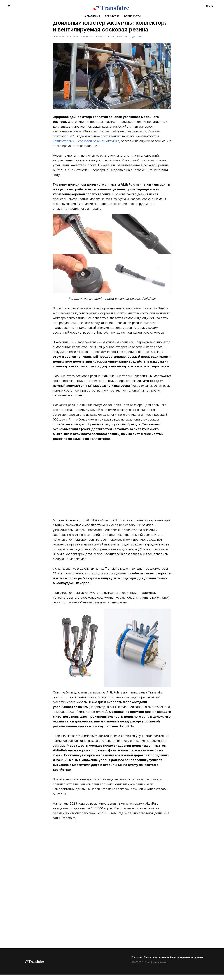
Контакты (136, 963)
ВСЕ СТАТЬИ (112, 16)
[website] (9, 6)
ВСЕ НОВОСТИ (132, 16)
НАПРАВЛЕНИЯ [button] (92, 16)
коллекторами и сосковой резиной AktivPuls (86, 144)
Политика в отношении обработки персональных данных (173, 963)
